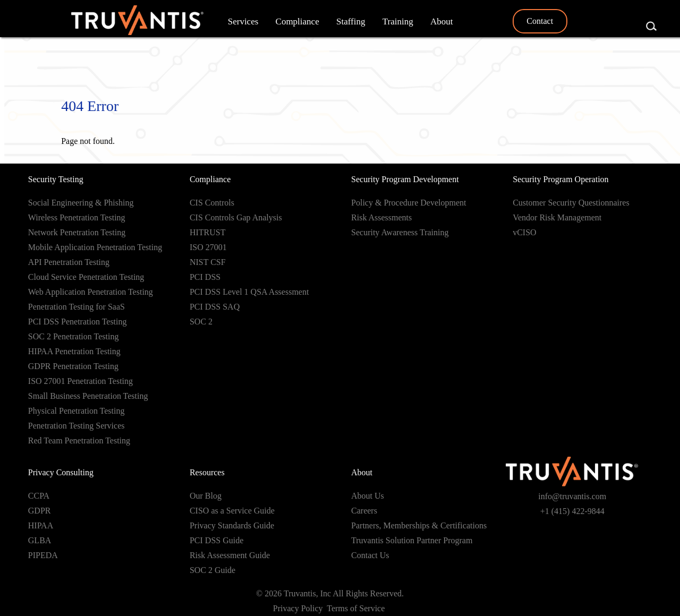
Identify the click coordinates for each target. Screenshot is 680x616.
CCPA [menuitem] (39, 496)
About (442, 22)
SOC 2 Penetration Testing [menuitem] (74, 336)
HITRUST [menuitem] (208, 232)
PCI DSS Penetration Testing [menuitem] (78, 322)
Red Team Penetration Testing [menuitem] (79, 440)
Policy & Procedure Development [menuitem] (409, 203)
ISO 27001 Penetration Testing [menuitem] (80, 381)
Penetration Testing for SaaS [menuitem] (76, 307)
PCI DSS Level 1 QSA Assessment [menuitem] (249, 292)
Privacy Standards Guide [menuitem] (232, 525)
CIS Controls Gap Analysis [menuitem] (236, 217)
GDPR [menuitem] (40, 511)
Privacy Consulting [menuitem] (61, 472)
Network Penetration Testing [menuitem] (77, 232)
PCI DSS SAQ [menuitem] (215, 307)
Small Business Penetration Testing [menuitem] (88, 396)
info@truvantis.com (572, 496)
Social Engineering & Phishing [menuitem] (81, 203)
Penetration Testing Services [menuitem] (76, 426)
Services (243, 22)
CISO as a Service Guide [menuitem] (232, 511)
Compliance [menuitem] (210, 179)
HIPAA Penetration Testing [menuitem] (74, 351)
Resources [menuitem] (207, 472)
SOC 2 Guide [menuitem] (212, 570)
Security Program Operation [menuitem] (560, 179)
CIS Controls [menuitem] (212, 203)
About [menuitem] (362, 472)
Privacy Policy (298, 608)
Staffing (351, 22)
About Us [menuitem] (368, 496)
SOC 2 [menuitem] (201, 322)
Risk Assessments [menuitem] (381, 217)
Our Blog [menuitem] (206, 496)
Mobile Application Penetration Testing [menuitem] (95, 247)
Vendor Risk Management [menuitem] (557, 217)
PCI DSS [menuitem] (205, 277)
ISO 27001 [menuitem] (208, 247)
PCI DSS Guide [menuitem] (216, 540)
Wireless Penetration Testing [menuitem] (77, 217)
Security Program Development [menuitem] (405, 179)
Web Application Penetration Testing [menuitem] (91, 292)
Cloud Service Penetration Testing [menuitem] (86, 277)
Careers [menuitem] (364, 511)
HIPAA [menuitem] (41, 525)
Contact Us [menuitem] (370, 555)
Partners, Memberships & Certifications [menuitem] (419, 525)
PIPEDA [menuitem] (43, 555)
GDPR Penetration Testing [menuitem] (73, 366)
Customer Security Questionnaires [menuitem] (571, 203)
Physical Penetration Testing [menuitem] (76, 411)
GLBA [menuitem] (40, 540)
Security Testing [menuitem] (56, 179)
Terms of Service (357, 608)
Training (398, 22)
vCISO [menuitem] (524, 232)
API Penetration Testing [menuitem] (69, 262)
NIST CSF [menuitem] (208, 262)
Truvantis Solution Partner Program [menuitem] (412, 540)
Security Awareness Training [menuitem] (400, 232)
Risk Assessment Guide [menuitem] (230, 555)
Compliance (297, 22)
